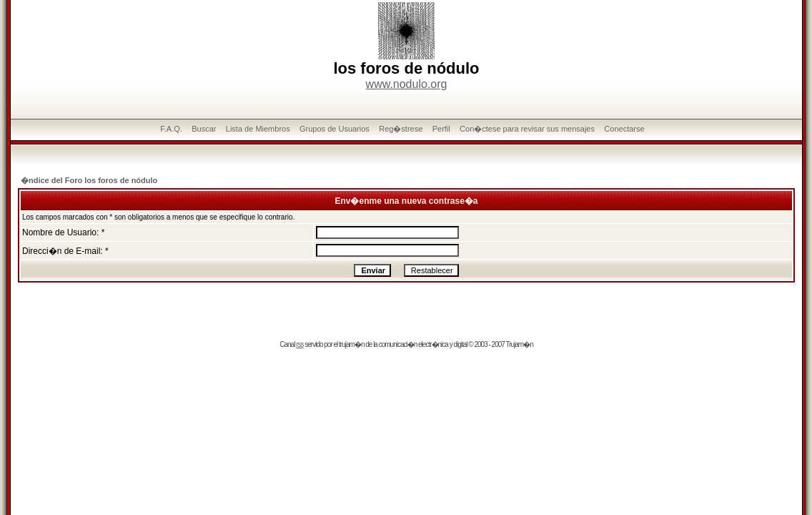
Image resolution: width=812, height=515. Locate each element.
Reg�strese (401, 129)
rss (299, 344)
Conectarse (624, 129)
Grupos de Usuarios (335, 129)
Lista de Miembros (258, 129)
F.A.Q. (171, 129)
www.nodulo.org (407, 84)
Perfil (441, 129)
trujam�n (351, 344)
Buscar (204, 129)
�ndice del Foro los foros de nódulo (89, 180)
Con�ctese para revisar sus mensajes (527, 129)
